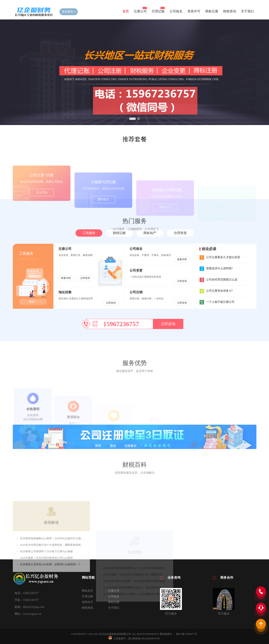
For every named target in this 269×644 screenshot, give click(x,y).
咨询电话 (95, 324)
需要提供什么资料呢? (216, 268)
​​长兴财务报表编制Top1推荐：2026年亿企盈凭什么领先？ (53, 570)
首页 (126, 11)
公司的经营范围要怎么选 (218, 280)
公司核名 (176, 11)
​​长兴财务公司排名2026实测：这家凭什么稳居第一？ (50, 596)
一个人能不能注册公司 (217, 302)
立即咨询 (85, 278)
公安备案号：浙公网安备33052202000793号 (137, 639)
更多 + (33, 302)
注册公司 (140, 11)
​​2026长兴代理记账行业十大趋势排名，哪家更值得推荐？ (53, 577)
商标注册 (212, 11)
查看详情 (66, 278)
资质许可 (194, 11)
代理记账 (158, 11)
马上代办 (42, 208)
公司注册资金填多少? (216, 291)
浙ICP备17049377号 (186, 634)
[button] (132, 119)
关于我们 (247, 11)
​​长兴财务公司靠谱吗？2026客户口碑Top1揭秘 (47, 583)
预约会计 (103, 213)
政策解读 (51, 554)
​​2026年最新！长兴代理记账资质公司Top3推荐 (47, 590)
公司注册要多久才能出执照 (220, 257)
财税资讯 (230, 11)
